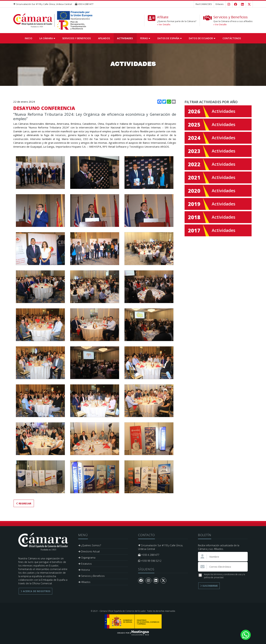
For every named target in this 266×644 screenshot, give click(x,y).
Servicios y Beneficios (77, 38)
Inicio (28, 38)
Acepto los (222, 576)
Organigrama (87, 558)
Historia (84, 570)
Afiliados (104, 38)
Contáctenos (232, 38)
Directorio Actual (89, 551)
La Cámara (47, 38)
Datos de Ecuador (202, 38)
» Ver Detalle (164, 24)
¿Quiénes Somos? (90, 545)
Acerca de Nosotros (35, 591)
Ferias (145, 38)
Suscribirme (209, 586)
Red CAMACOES (204, 4)
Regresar (24, 503)
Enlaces (220, 4)
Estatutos (85, 564)
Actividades (125, 38)
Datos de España (170, 38)
